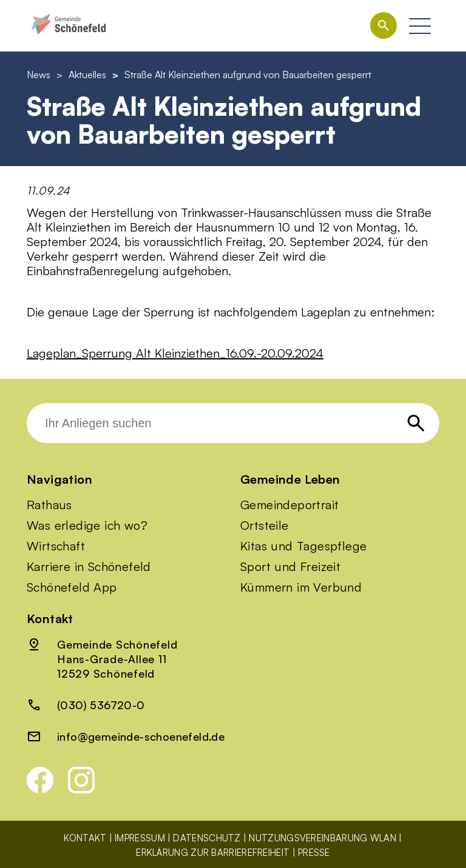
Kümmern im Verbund (301, 587)
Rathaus (49, 505)
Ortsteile (265, 526)
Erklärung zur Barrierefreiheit (213, 853)
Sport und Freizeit (290, 567)
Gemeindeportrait (289, 505)
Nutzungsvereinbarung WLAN (322, 838)
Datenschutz (207, 838)
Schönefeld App (72, 587)
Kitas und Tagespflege (303, 546)
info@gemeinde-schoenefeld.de (141, 736)
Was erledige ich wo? (87, 526)
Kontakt (85, 838)
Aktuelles (87, 75)
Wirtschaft (56, 546)
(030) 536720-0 (101, 705)
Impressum (140, 838)
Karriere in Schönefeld (89, 567)
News (39, 75)
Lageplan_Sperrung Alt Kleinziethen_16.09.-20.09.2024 (175, 353)
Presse (314, 853)
